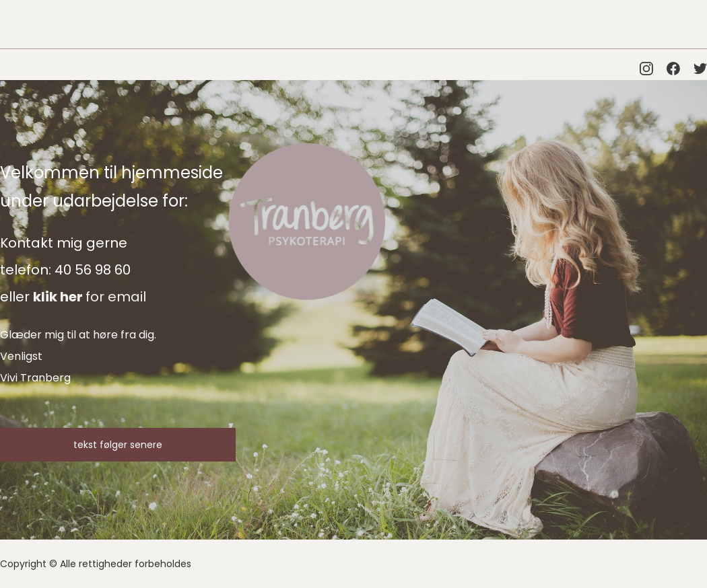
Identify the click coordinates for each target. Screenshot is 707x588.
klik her (59, 297)
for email (116, 297)
